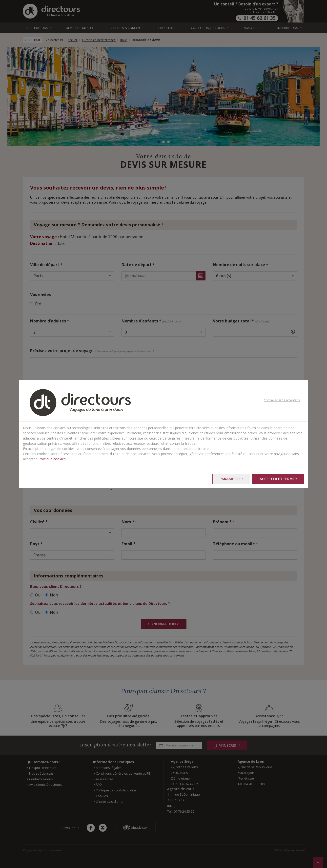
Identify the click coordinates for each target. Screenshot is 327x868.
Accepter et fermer (278, 479)
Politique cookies (52, 459)
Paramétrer (230, 479)
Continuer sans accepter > (282, 400)
